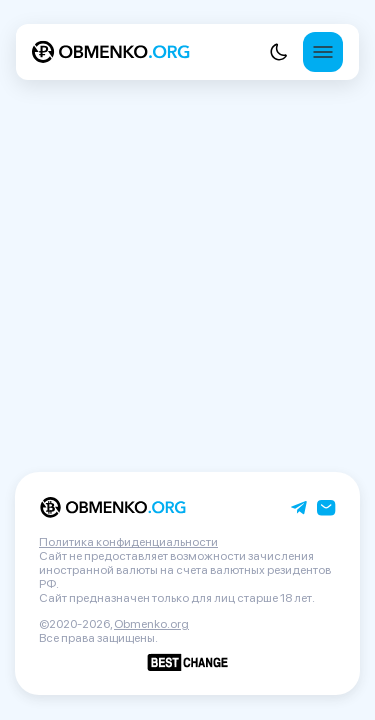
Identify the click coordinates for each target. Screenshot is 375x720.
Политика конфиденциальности (128, 542)
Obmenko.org (151, 624)
